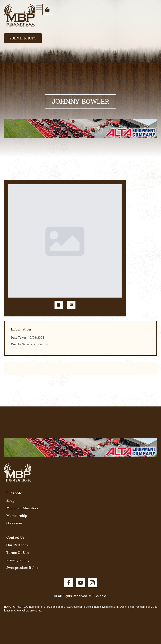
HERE (116, 607)
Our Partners (17, 545)
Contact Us (15, 537)
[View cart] (48, 10)
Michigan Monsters (22, 508)
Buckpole (14, 493)
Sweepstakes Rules (22, 568)
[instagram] (92, 583)
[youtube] (80, 583)
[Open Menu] (39, 8)
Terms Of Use (18, 553)
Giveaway (14, 523)
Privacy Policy (18, 560)
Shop (10, 500)
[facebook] (69, 583)
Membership (17, 516)
